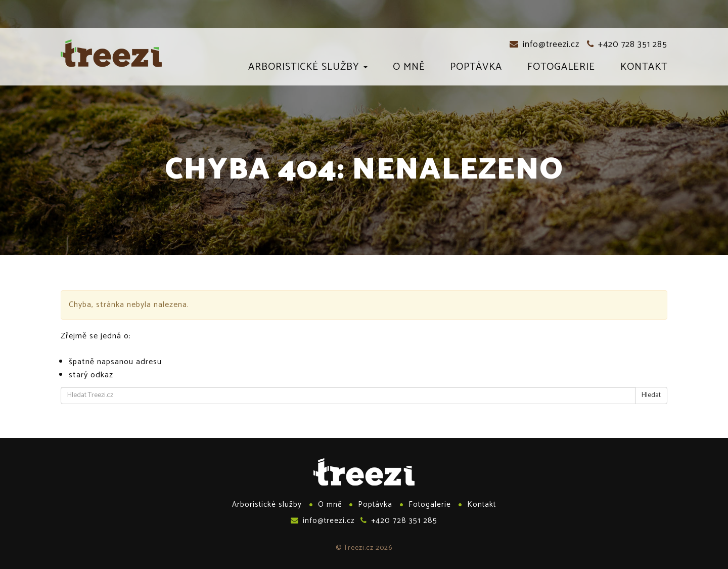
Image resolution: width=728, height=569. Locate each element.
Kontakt (644, 69)
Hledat (651, 395)
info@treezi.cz (544, 45)
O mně (409, 69)
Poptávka (476, 69)
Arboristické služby (308, 69)
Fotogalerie (561, 69)
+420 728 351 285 (627, 45)
